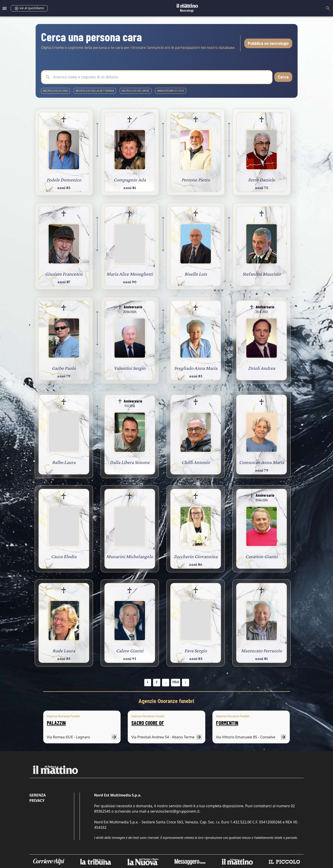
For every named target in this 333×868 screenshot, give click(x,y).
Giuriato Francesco (64, 274)
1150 (176, 682)
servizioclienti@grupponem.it (175, 811)
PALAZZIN (56, 723)
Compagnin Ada (130, 180)
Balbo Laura (64, 462)
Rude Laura (64, 651)
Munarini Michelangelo (130, 556)
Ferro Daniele (262, 180)
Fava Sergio (196, 651)
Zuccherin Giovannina (196, 556)
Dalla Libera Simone (130, 462)
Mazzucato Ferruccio (262, 651)
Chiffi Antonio (196, 462)
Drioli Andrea (262, 368)
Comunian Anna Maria (262, 462)
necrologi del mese (136, 91)
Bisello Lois (196, 274)
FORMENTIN (227, 723)
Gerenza (38, 795)
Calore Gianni (130, 651)
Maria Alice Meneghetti (130, 274)
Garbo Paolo (64, 368)
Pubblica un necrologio (268, 43)
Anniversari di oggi (171, 91)
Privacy (37, 801)
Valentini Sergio (130, 368)
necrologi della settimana (95, 91)
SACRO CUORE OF (148, 723)
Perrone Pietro (196, 180)
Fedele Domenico (64, 180)
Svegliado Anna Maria (196, 368)
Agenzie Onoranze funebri (166, 701)
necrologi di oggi (55, 91)
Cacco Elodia (64, 556)
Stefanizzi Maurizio (262, 274)
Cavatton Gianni (262, 556)
